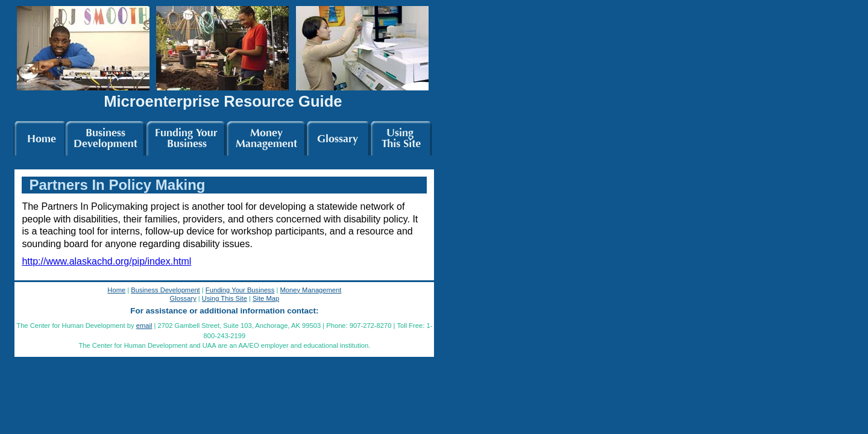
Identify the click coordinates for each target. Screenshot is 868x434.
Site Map (266, 298)
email (144, 325)
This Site (401, 137)
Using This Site (225, 298)
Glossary (338, 137)
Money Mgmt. (266, 137)
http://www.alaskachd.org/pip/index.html (106, 261)
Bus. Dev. (105, 137)
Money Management (310, 290)
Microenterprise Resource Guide (223, 101)
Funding (185, 137)
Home (39, 137)
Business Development (165, 290)
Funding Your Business (240, 290)
